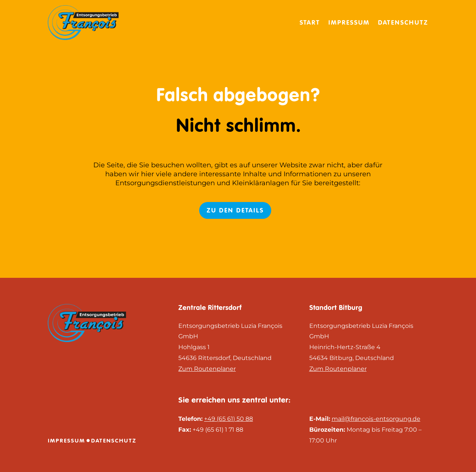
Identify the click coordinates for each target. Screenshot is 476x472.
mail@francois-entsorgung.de (376, 419)
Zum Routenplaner (207, 369)
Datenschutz (403, 22)
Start (310, 22)
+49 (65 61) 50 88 (228, 419)
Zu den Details (235, 210)
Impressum (349, 22)
